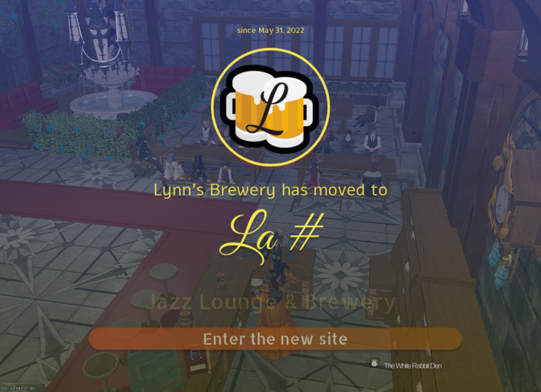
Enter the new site (278, 338)
